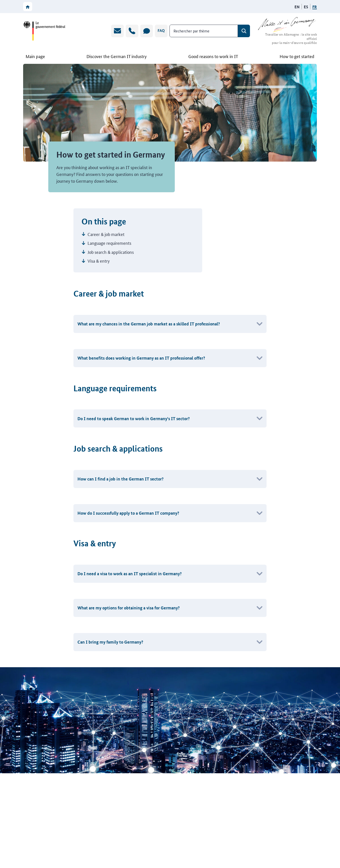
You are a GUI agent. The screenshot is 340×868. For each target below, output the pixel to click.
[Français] (315, 7)
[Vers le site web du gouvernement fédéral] (44, 31)
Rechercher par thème (192, 31)
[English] (297, 7)
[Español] (306, 7)
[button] (170, 324)
